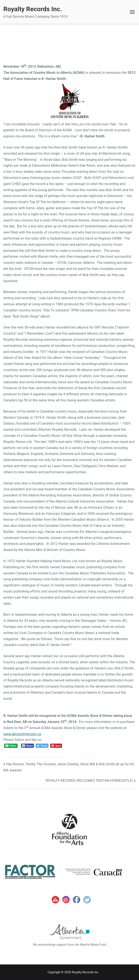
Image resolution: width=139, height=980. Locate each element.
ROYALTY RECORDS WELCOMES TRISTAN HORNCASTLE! (89, 781)
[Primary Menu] (132, 12)
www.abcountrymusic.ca (22, 734)
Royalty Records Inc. (33, 9)
